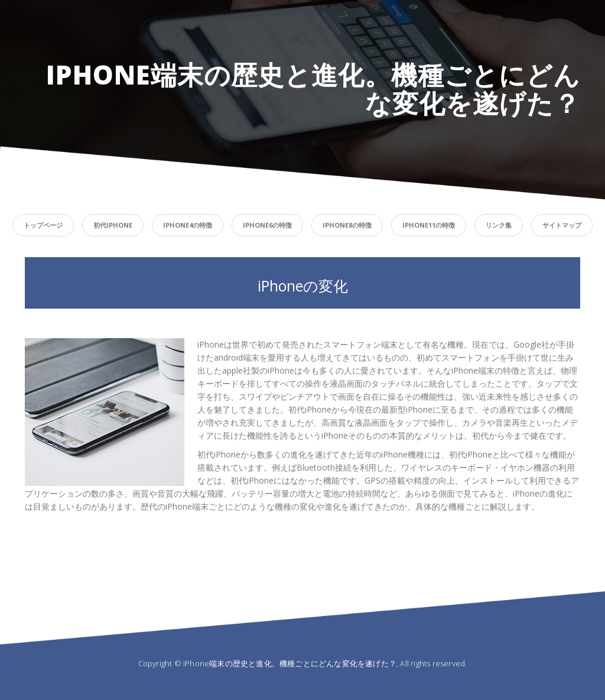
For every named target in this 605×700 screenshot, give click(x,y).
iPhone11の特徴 (429, 225)
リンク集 (499, 225)
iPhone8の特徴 (347, 225)
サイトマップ (562, 225)
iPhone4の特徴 (188, 225)
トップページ (43, 225)
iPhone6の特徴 (267, 225)
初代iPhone (113, 225)
